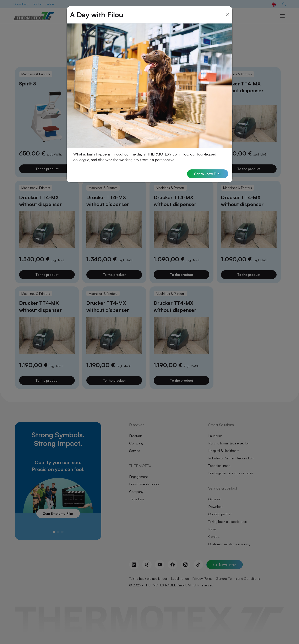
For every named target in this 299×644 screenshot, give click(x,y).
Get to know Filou (208, 167)
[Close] (227, 8)
